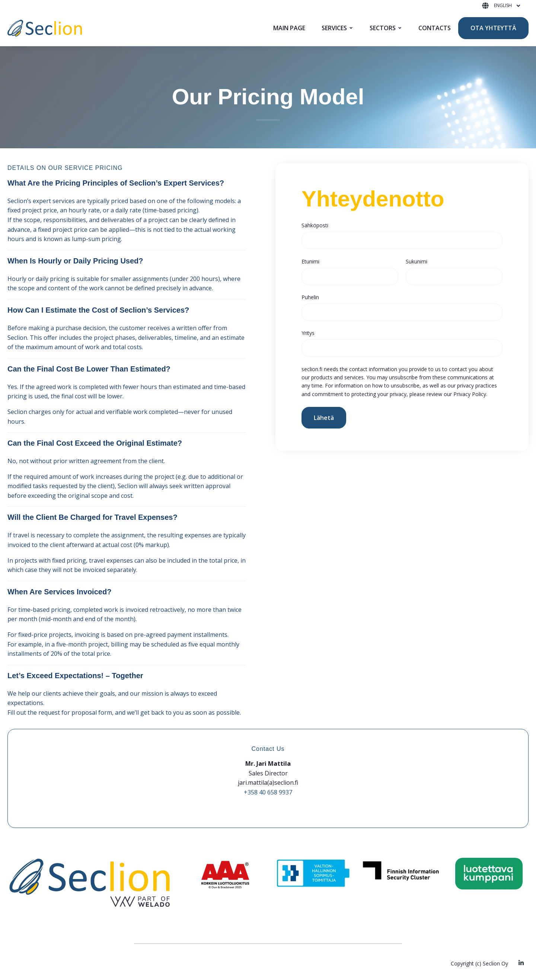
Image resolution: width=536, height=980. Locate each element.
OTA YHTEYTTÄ (493, 28)
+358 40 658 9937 (268, 792)
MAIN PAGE (289, 28)
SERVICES (334, 28)
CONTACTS (435, 28)
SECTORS (383, 28)
